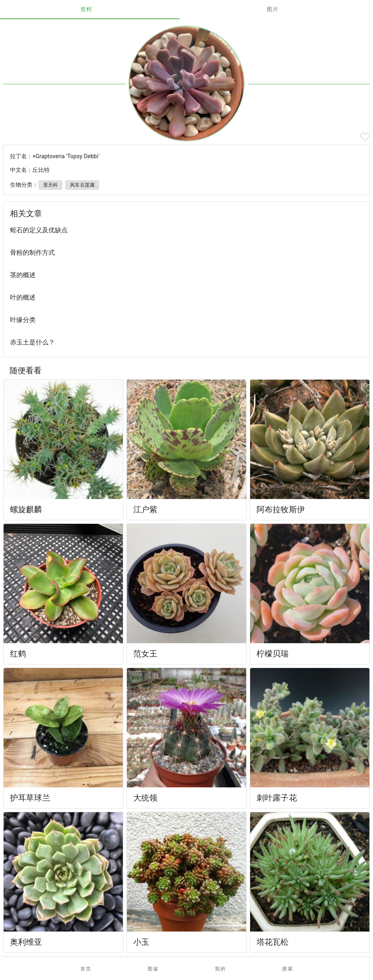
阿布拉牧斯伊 (281, 509)
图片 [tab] (280, 9)
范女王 (145, 654)
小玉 (141, 942)
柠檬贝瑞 (273, 654)
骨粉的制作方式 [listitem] (32, 253)
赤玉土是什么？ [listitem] (32, 342)
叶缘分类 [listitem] (23, 320)
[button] (153, 969)
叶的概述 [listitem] (23, 297)
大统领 (145, 798)
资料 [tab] (93, 9)
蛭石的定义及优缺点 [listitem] (39, 230)
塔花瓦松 (273, 942)
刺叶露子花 (277, 798)
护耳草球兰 (30, 798)
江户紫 (145, 509)
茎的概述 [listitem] (23, 275)
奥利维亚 (26, 942)
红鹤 (18, 654)
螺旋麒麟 (26, 509)
